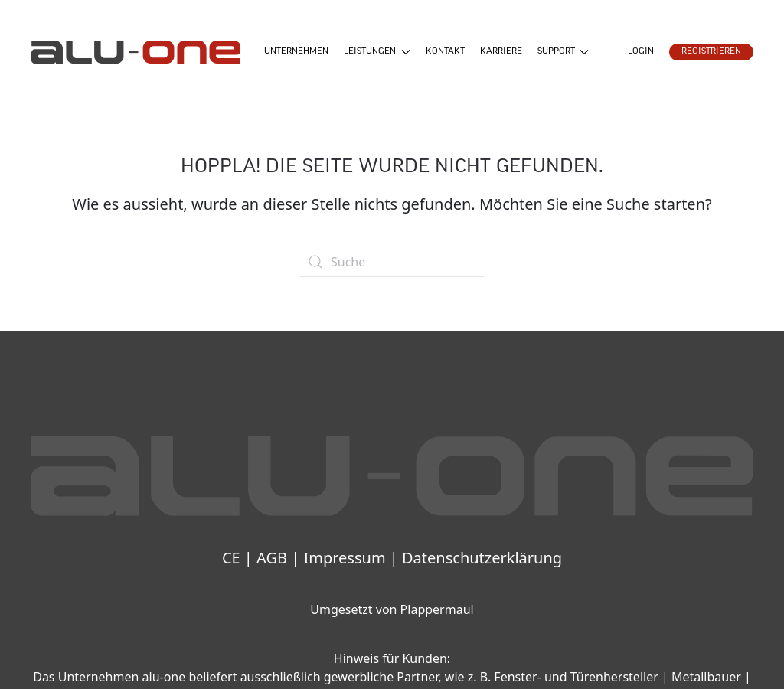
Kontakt (445, 52)
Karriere (501, 52)
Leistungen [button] (377, 52)
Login (641, 52)
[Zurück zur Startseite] (136, 52)
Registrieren (711, 52)
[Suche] (392, 262)
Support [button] (563, 52)
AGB (272, 558)
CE (231, 558)
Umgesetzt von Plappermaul (392, 609)
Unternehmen (296, 52)
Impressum (344, 558)
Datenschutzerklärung (482, 558)
